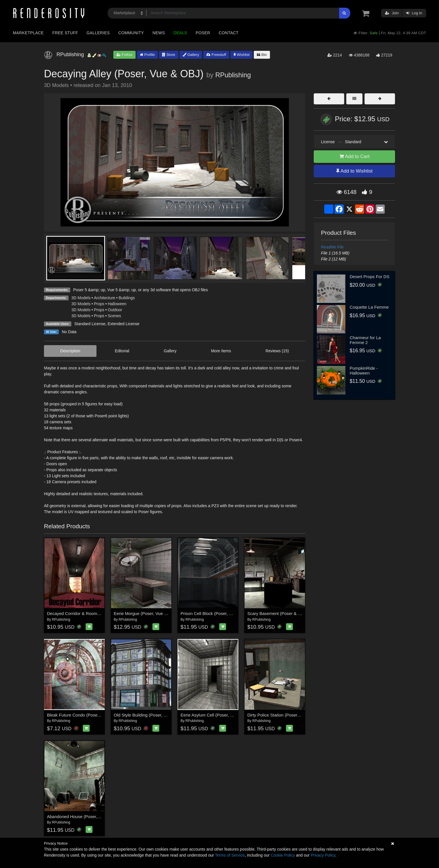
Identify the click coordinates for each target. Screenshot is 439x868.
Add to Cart (355, 156)
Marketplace (28, 33)
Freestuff (216, 55)
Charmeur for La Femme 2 (365, 340)
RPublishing (233, 75)
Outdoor (115, 310)
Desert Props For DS (369, 277)
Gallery (191, 55)
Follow (124, 55)
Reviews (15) (277, 351)
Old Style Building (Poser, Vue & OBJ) (150, 715)
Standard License (90, 324)
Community (131, 33)
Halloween (117, 304)
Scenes (114, 316)
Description (70, 351)
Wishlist (241, 55)
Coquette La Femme (369, 307)
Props (99, 304)
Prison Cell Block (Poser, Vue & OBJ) (216, 613)
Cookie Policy (283, 855)
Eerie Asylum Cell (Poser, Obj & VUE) (217, 715)
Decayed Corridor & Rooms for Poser (82, 613)
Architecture (105, 298)
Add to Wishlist (354, 171)
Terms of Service (230, 855)
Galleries (98, 33)
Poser (203, 33)
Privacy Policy (323, 855)
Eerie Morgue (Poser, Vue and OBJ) (148, 613)
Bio (262, 55)
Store (169, 55)
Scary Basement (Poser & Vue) (277, 613)
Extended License (123, 324)
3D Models (81, 298)
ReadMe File (332, 247)
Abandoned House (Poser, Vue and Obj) (85, 817)
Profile (147, 55)
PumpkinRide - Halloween (364, 371)
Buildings (127, 298)
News (159, 33)
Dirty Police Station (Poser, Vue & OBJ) (285, 715)
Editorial (122, 351)
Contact (228, 33)
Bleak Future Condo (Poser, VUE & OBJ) (86, 715)
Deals (180, 33)
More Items (221, 351)
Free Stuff (65, 33)
